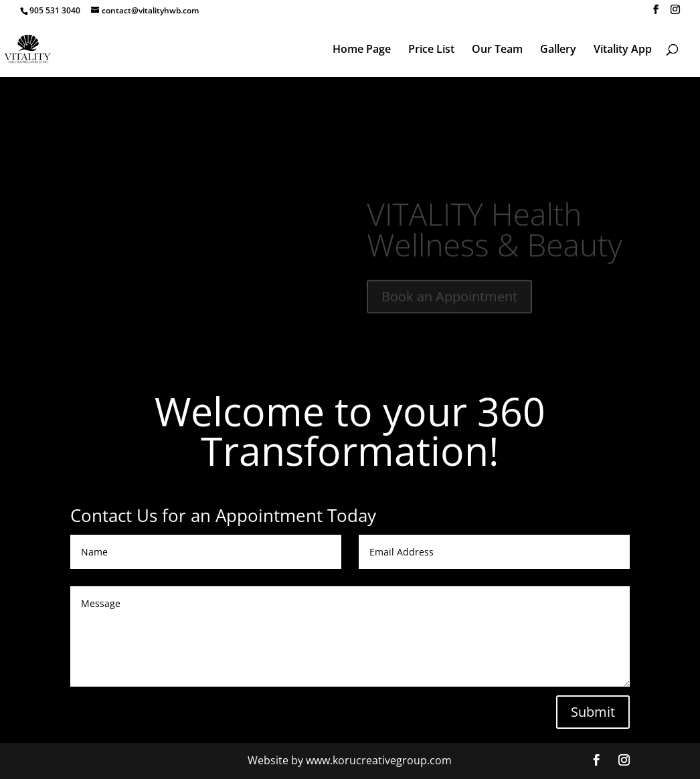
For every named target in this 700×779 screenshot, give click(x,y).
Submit (593, 712)
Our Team (497, 50)
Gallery (558, 50)
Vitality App (623, 50)
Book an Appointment (449, 302)
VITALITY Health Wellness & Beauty (494, 235)
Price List (431, 50)
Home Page (362, 50)
